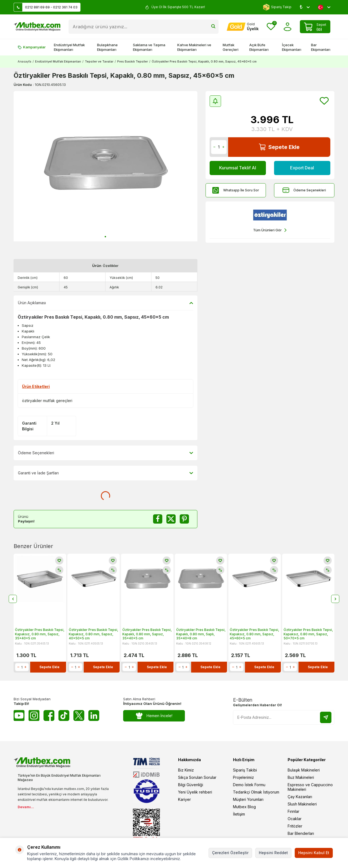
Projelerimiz (243, 777)
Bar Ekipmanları (321, 47)
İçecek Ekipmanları (292, 47)
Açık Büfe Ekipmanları (259, 47)
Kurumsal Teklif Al (238, 168)
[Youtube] (19, 715)
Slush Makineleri (302, 804)
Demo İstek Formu (249, 785)
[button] (105, 237)
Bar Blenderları (301, 833)
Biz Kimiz (186, 770)
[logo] (37, 27)
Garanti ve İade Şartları (105, 473)
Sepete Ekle (279, 147)
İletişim (239, 814)
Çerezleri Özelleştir (230, 853)
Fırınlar (293, 811)
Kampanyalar (32, 47)
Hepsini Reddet (273, 853)
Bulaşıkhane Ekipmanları (107, 47)
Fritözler (295, 826)
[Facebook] (49, 715)
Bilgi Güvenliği (191, 785)
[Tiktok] (64, 715)
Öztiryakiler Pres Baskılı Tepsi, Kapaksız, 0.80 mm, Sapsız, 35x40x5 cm (40, 634)
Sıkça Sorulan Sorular (197, 777)
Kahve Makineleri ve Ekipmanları (194, 47)
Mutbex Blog (244, 807)
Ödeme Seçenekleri (304, 190)
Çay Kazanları (300, 797)
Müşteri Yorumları (248, 799)
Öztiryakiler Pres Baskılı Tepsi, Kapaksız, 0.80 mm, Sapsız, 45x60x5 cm (254, 634)
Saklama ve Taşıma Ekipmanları (149, 47)
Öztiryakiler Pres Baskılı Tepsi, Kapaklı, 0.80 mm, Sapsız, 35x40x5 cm (147, 634)
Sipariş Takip (277, 7)
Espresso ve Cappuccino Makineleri (310, 787)
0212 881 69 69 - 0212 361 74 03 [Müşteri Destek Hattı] (46, 7)
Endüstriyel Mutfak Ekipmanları (69, 47)
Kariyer (184, 799)
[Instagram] (34, 715)
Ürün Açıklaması (105, 303)
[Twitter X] (79, 715)
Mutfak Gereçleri (231, 47)
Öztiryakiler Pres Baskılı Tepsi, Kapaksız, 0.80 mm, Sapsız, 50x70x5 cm (308, 634)
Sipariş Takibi (245, 770)
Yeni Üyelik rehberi (195, 792)
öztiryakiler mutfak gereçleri (47, 401)
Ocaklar (295, 819)
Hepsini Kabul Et (314, 853)
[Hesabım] (243, 27)
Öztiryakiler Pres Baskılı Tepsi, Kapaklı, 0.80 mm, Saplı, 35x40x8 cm (201, 634)
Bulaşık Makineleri (304, 770)
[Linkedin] (94, 715)
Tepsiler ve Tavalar (99, 61)
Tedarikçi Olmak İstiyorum (256, 792)
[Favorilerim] (271, 27)
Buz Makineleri (301, 777)
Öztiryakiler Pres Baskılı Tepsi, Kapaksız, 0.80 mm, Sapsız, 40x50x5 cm (94, 634)
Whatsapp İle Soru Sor (236, 190)
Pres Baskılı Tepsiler (133, 61)
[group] (105, 166)
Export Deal (302, 168)
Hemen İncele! (154, 716)
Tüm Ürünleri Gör (270, 230)
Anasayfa (24, 61)
